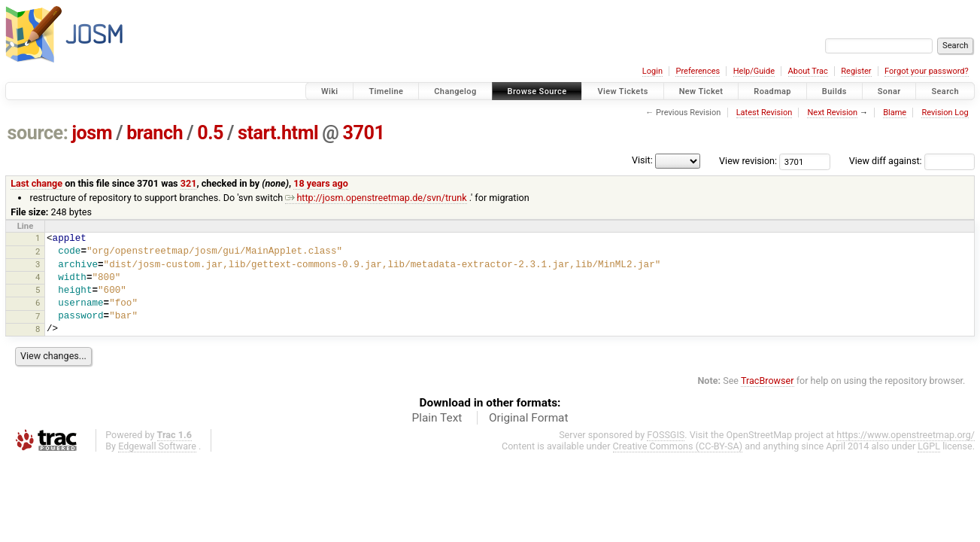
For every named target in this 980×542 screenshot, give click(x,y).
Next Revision (832, 113)
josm (92, 133)
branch (155, 133)
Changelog (455, 91)
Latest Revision (765, 113)
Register (856, 71)
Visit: (642, 160)
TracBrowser (768, 381)
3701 (363, 133)
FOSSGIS (666, 435)
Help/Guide (754, 71)
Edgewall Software (157, 446)
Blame (895, 113)
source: (38, 133)
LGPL (929, 446)
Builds (834, 91)
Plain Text (437, 418)
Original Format (529, 418)
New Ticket (701, 91)
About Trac (808, 71)
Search (945, 91)
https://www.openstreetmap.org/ (906, 435)
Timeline (386, 91)
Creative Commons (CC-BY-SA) (678, 446)
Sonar (889, 91)
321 (189, 183)
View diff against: (912, 161)
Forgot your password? (927, 71)
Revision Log (945, 113)
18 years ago (321, 183)
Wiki (330, 91)
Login (652, 71)
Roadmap (772, 91)
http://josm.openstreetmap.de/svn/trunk (376, 198)
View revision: (748, 161)
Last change (36, 183)
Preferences (698, 71)
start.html (278, 133)
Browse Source (537, 91)
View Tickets (622, 91)
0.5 (210, 133)
